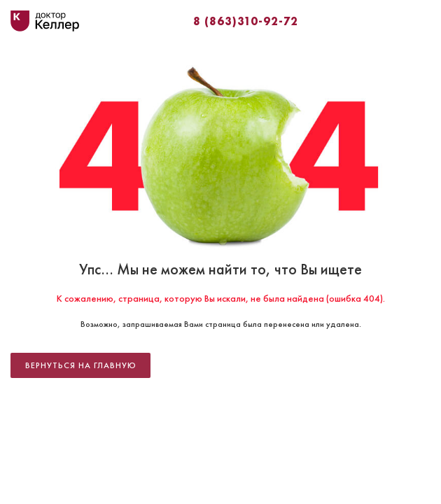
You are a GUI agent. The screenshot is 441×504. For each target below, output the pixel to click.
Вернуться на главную (81, 365)
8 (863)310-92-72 (246, 21)
